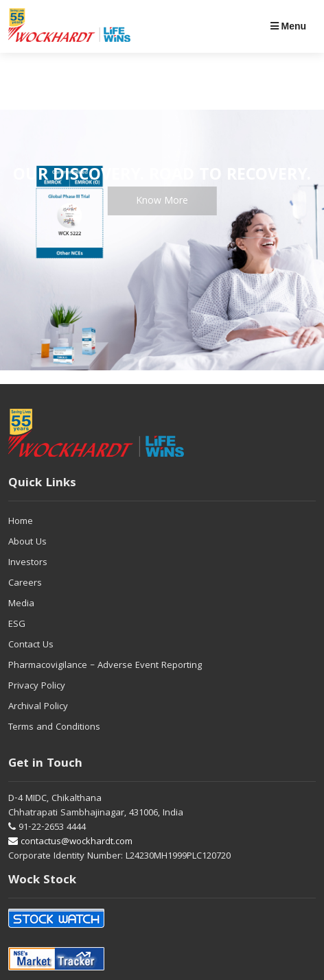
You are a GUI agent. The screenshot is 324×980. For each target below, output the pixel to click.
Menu (288, 26)
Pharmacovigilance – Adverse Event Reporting (105, 666)
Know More (162, 202)
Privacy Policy (37, 686)
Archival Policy (38, 707)
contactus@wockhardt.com (70, 842)
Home (21, 522)
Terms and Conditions (54, 728)
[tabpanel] (162, 240)
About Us (27, 542)
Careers (25, 584)
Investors (28, 563)
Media (21, 604)
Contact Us (31, 645)
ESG (17, 625)
